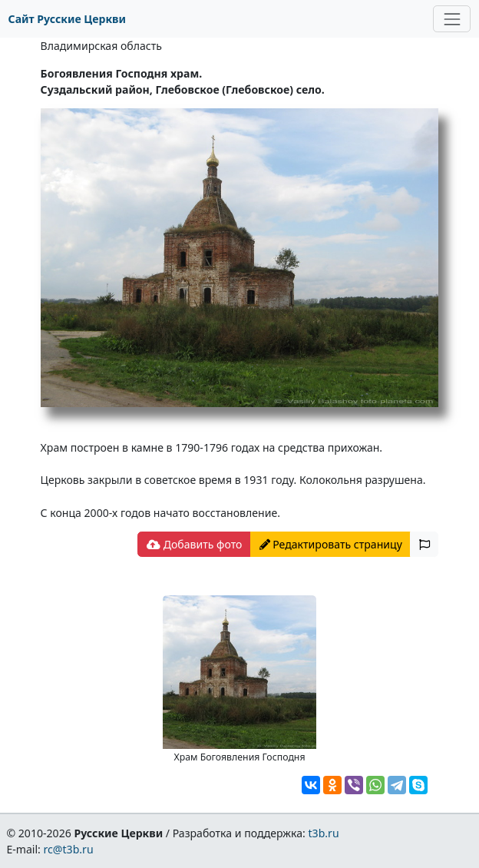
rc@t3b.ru (69, 849)
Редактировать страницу (331, 544)
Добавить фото (194, 544)
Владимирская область (101, 46)
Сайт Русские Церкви (67, 19)
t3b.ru (324, 833)
